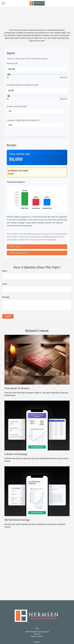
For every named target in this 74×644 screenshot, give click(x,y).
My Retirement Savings (17, 519)
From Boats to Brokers (17, 388)
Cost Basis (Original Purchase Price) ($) (23, 85)
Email (4, 284)
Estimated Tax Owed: (18, 171)
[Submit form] (8, 316)
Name (5, 270)
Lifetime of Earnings (16, 454)
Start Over (15, 247)
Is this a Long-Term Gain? (17, 106)
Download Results (19, 253)
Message (6, 297)
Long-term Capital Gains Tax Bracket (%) (23, 120)
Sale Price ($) (12, 63)
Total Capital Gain (19, 154)
